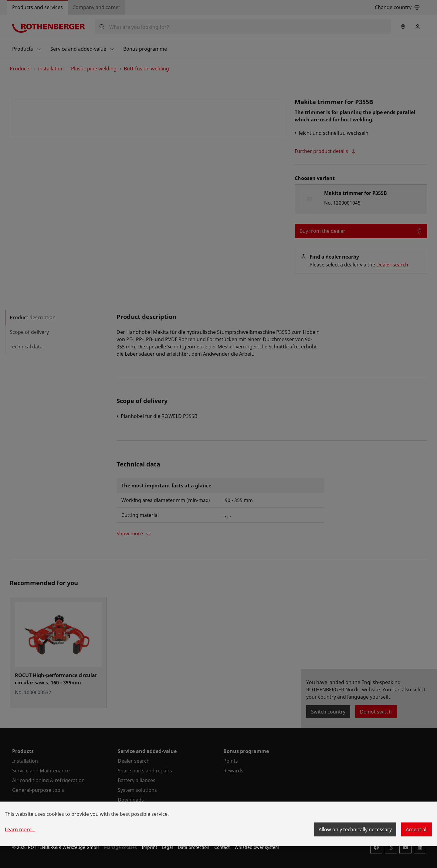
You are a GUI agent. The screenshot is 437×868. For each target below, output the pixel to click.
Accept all (417, 829)
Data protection (194, 847)
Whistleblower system (257, 847)
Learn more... (20, 829)
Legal (168, 847)
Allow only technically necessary (355, 829)
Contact (222, 847)
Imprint (149, 847)
